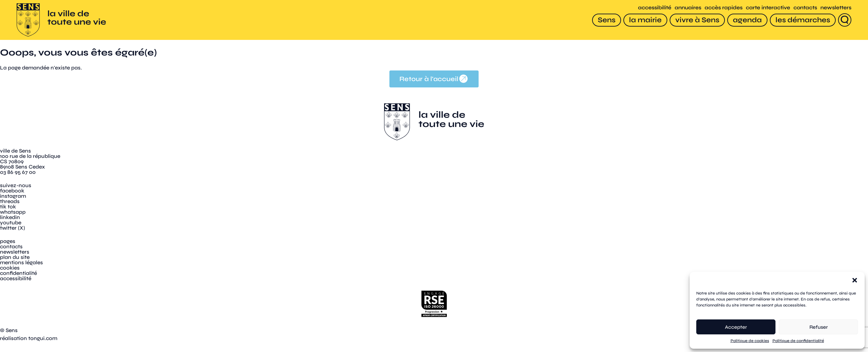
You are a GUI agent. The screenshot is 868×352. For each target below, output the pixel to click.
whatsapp (13, 212)
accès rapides (724, 7)
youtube (11, 223)
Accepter (736, 327)
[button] (855, 280)
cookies (10, 268)
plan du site (15, 257)
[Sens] (607, 20)
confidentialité (18, 273)
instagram (13, 196)
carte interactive (768, 7)
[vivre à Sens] (697, 20)
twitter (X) (12, 228)
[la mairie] (645, 20)
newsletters (836, 7)
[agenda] (747, 20)
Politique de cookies (750, 341)
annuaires (688, 7)
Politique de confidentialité (798, 341)
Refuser (819, 327)
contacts (805, 7)
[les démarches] (803, 20)
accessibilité (655, 7)
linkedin (10, 217)
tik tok (8, 207)
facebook (12, 191)
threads (10, 201)
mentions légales (21, 262)
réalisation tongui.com (29, 338)
